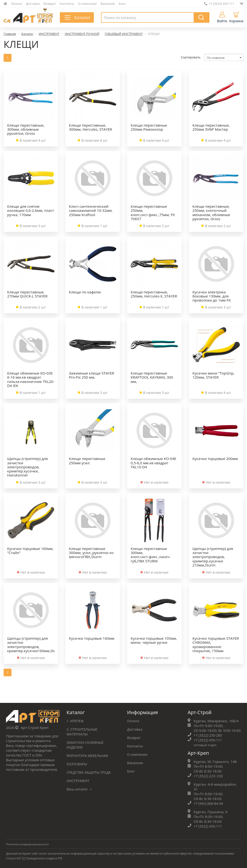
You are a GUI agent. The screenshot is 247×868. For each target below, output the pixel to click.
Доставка (33, 4)
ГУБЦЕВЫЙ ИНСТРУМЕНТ (124, 34)
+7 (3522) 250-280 (208, 735)
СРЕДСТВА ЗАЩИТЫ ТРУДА (90, 772)
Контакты (67, 4)
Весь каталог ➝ (80, 789)
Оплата (17, 4)
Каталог (27, 34)
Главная (10, 34)
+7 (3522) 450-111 (219, 4)
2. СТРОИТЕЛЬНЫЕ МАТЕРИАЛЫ (83, 731)
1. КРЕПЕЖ (76, 720)
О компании (87, 4)
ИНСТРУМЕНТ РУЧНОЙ (82, 34)
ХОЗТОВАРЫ (77, 763)
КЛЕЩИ (154, 34)
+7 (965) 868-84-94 (209, 803)
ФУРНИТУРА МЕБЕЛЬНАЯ (88, 755)
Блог (122, 4)
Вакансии (108, 4)
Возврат (50, 4)
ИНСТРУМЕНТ (49, 34)
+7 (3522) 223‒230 (209, 775)
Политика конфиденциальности (28, 844)
